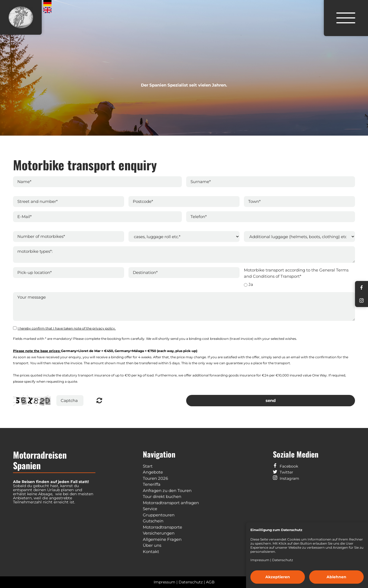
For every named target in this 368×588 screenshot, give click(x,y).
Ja (251, 284)
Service (150, 509)
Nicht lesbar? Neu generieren (99, 400)
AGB (210, 582)
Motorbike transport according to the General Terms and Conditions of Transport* (296, 273)
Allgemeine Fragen (162, 539)
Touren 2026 (155, 478)
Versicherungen (159, 533)
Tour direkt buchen (162, 496)
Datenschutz (283, 560)
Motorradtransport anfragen (171, 503)
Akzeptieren (278, 577)
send (271, 400)
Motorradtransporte (162, 527)
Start (148, 466)
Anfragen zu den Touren (167, 490)
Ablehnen (336, 577)
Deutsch (47, 3)
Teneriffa (152, 484)
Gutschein (153, 521)
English (47, 10)
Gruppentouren (159, 515)
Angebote (153, 472)
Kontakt (151, 552)
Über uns (152, 545)
